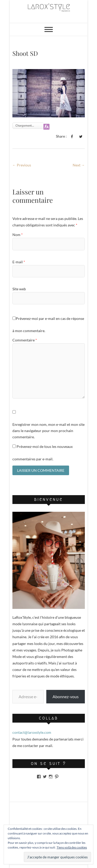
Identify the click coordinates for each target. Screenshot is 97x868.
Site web (19, 289)
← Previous (22, 165)
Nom (18, 235)
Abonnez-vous (66, 697)
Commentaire (25, 340)
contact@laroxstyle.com (32, 732)
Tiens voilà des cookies (72, 847)
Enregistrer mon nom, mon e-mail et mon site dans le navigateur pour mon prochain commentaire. (48, 431)
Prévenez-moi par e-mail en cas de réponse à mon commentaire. (48, 325)
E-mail (19, 262)
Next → (79, 165)
